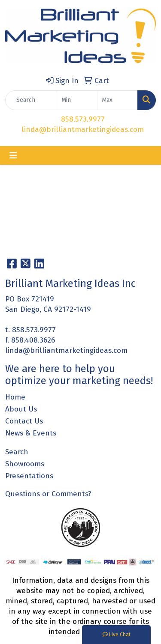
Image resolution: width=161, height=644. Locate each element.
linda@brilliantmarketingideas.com (83, 130)
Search (17, 452)
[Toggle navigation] (13, 155)
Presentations (29, 476)
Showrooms (25, 464)
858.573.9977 (83, 119)
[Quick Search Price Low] (77, 100)
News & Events (31, 433)
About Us (21, 409)
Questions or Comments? (48, 494)
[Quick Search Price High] (117, 100)
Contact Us (24, 421)
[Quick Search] (31, 100)
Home (15, 397)
